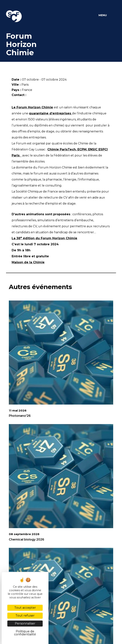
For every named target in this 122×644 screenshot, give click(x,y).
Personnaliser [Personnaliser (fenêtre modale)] (25, 623)
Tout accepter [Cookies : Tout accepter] (25, 608)
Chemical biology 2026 (27, 539)
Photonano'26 (20, 416)
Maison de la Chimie (28, 262)
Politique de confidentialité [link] (25, 633)
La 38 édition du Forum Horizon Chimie (44, 238)
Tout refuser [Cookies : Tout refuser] (25, 616)
